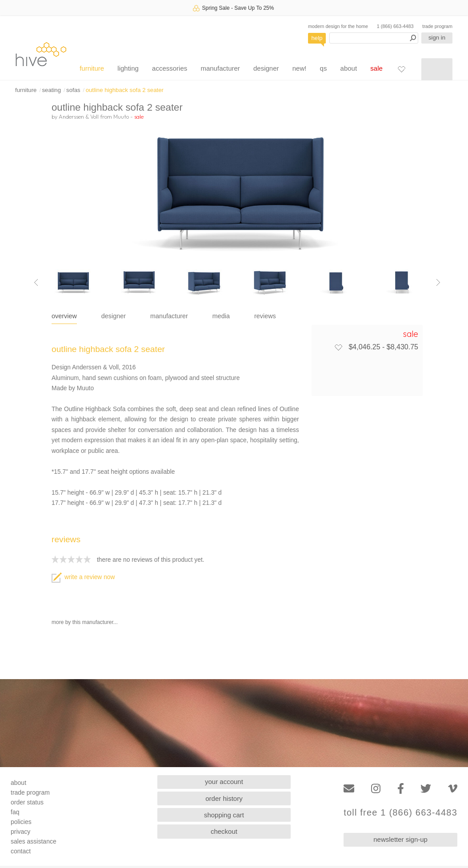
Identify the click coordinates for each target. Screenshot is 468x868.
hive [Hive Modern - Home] (41, 54)
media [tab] (221, 316)
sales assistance (34, 841)
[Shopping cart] (437, 69)
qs (324, 68)
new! (300, 68)
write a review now (83, 577)
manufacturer (220, 68)
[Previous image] (36, 283)
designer (266, 68)
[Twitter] (426, 789)
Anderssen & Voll (79, 116)
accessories (170, 68)
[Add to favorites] (338, 347)
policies (21, 822)
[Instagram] (376, 789)
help (317, 38)
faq (15, 812)
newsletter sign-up (400, 839)
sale (376, 68)
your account (224, 782)
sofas (73, 90)
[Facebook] (401, 789)
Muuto (121, 116)
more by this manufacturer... (85, 622)
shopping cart (224, 815)
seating (51, 90)
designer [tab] (114, 316)
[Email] (349, 789)
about (349, 68)
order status (27, 802)
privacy (20, 832)
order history (224, 798)
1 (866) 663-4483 (395, 26)
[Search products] (374, 38)
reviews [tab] (265, 316)
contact (21, 851)
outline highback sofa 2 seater (125, 90)
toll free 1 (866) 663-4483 (400, 813)
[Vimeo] (453, 789)
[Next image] (438, 283)
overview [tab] (64, 316)
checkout (224, 831)
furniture (92, 68)
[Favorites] (401, 69)
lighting (128, 68)
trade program (437, 26)
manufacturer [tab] (169, 316)
